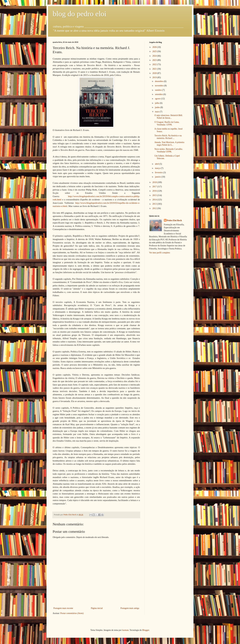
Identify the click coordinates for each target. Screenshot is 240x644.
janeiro (158, 177)
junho (158, 107)
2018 (155, 182)
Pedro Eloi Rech (174, 220)
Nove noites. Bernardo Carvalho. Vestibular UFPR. (169, 150)
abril (157, 164)
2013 (155, 204)
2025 (155, 51)
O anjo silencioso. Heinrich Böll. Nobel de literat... (169, 117)
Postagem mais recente (63, 608)
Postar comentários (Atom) (72, 613)
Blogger (146, 630)
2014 (155, 200)
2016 (155, 191)
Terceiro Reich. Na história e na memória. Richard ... (168, 137)
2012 (155, 208)
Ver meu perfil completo (159, 253)
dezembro (159, 81)
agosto (158, 99)
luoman (125, 630)
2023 (155, 60)
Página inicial (97, 608)
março (158, 168)
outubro (158, 90)
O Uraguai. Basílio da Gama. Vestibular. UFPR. (167, 123)
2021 (155, 69)
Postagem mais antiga (130, 608)
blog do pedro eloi (80, 14)
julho (157, 103)
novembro (159, 86)
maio (157, 112)
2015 (155, 195)
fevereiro (159, 172)
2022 (155, 64)
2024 (155, 56)
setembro (159, 94)
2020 (155, 73)
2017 (155, 187)
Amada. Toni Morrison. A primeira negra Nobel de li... (169, 144)
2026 (155, 47)
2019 (155, 77)
